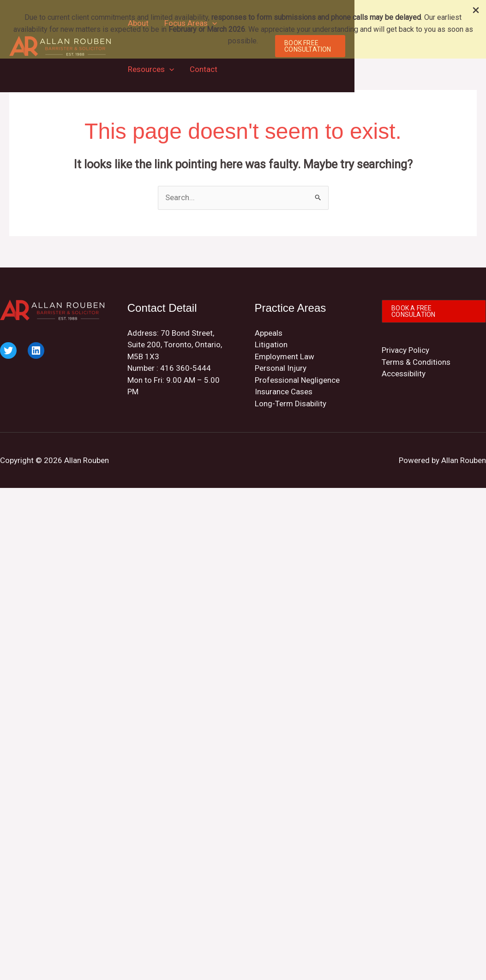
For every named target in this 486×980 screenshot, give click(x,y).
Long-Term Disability (291, 404)
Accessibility (404, 374)
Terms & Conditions (416, 362)
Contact (204, 69)
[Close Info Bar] (476, 11)
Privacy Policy (405, 350)
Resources (151, 69)
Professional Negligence (297, 380)
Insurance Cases (284, 392)
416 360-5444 (186, 368)
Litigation (271, 344)
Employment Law (285, 356)
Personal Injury (281, 368)
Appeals (269, 333)
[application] (169, 69)
